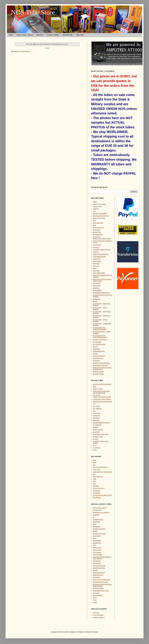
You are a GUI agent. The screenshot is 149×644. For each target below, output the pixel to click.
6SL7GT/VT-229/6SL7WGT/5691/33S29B (102, 238)
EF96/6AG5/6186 (98, 372)
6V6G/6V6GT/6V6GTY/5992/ (102, 399)
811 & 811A (96, 406)
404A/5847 (96, 515)
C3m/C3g (96, 247)
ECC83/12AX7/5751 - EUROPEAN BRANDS (100, 337)
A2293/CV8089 (98, 555)
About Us (40, 35)
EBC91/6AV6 (97, 286)
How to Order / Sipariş (25, 35)
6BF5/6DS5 (96, 527)
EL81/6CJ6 (96, 432)
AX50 (95, 479)
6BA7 (95, 524)
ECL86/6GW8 (97, 425)
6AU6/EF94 (96, 522)
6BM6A (95, 531)
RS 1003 (96, 439)
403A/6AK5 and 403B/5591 (101, 513)
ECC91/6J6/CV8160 (99, 345)
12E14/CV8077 (98, 207)
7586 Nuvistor (97, 548)
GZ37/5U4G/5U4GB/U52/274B (102, 496)
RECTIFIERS (97, 498)
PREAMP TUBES (98, 374)
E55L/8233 (96, 418)
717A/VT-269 (97, 245)
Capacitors (96, 613)
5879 (94, 221)
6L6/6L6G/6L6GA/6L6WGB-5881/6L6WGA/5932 (101, 392)
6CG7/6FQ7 (97, 230)
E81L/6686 (96, 271)
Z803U (95, 603)
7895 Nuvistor (97, 553)
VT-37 (95, 446)
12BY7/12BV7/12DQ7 (100, 204)
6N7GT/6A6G (97, 541)
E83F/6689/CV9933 (99, 273)
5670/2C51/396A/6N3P (100, 214)
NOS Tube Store (33, 12)
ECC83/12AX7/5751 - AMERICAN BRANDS (100, 329)
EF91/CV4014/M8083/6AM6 (101, 363)
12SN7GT (96, 209)
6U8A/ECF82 (97, 543)
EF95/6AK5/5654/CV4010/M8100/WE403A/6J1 (102, 369)
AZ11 (95, 481)
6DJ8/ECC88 (97, 232)
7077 (94, 546)
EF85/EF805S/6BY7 (99, 356)
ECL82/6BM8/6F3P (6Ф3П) (101, 423)
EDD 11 (95, 347)
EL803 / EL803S (98, 430)
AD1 (94, 411)
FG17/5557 (96, 593)
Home (11, 35)
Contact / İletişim (53, 35)
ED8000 (95, 428)
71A (94, 404)
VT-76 (95, 450)
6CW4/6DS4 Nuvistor (99, 534)
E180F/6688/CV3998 (99, 257)
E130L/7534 (97, 413)
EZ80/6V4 (96, 486)
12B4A (95, 202)
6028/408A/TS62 (98, 223)
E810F (95, 269)
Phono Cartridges (98, 615)
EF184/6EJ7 (97, 349)
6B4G (95, 387)
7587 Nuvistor (97, 550)
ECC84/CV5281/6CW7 (100, 340)
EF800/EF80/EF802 (99, 352)
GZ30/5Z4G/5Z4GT (99, 489)
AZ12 (95, 484)
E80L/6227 (96, 266)
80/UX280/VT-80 (98, 477)
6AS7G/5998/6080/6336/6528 (102, 384)
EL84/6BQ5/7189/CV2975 (101, 435)
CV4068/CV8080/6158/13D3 (102, 250)
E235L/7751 (97, 416)
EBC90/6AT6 (97, 284)
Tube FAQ (80, 35)
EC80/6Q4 (96, 288)
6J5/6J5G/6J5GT (98, 235)
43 (94, 517)
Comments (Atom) (25, 51)
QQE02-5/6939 (97, 596)
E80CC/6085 (97, 261)
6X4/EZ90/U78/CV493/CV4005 (102, 402)
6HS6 (95, 538)
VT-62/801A (97, 448)
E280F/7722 (97, 259)
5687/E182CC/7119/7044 (101, 216)
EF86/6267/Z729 (98, 359)
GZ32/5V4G (97, 491)
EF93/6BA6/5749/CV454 (100, 366)
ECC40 (95, 302)
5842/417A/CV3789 (99, 218)
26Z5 (94, 463)
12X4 (94, 211)
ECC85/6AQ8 (97, 342)
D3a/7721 (96, 252)
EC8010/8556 (97, 291)
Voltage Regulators (99, 617)
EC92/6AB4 (96, 299)
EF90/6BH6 (96, 361)
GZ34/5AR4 (97, 493)
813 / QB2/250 (97, 409)
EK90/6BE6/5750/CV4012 (101, 591)
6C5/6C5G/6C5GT (99, 228)
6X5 (94, 474)
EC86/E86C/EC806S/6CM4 (101, 293)
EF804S (95, 354)
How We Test (67, 35)
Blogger (96, 632)
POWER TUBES (98, 437)
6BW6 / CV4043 (98, 389)
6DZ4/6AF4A (97, 536)
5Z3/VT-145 (96, 470)
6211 (94, 225)
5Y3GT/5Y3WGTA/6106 (100, 467)
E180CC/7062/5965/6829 (101, 254)
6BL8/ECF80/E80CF (99, 529)
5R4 (94, 465)
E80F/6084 (96, 264)
